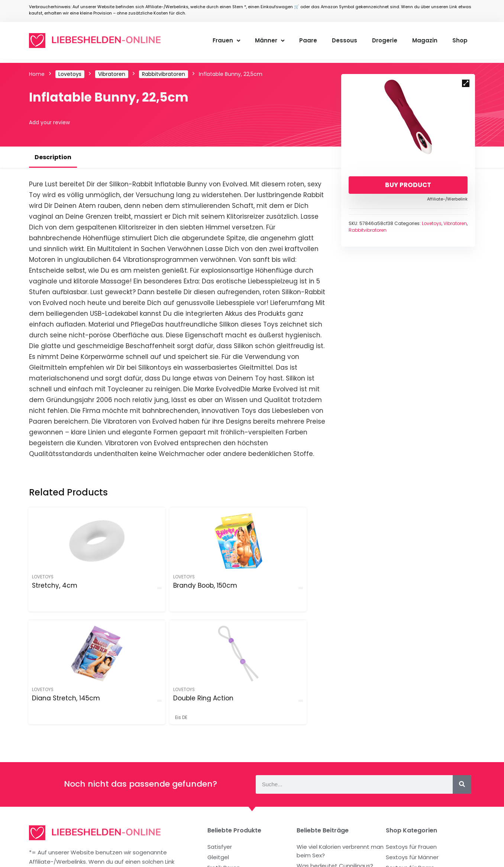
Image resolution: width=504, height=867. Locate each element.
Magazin (425, 40)
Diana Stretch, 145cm (207, 589)
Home (37, 74)
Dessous (345, 40)
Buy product (408, 185)
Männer (270, 41)
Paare (308, 40)
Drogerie (385, 40)
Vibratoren (112, 74)
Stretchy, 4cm (55, 585)
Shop (460, 40)
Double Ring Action (279, 589)
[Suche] (462, 680)
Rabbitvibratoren (164, 74)
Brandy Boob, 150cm (129, 589)
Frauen (226, 41)
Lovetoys (70, 74)
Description (53, 157)
